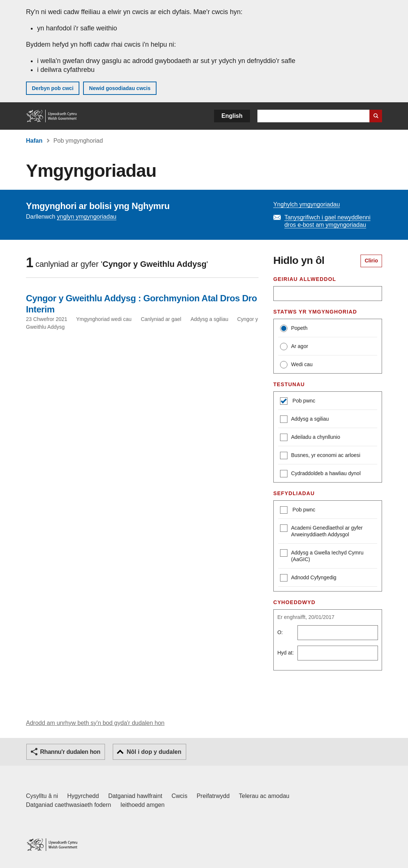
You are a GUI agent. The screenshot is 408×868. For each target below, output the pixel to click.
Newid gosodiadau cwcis (120, 88)
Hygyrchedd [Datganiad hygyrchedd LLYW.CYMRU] (83, 796)
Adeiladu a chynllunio (310, 438)
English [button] (232, 116)
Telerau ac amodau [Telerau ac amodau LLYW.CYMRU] (264, 796)
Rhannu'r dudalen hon (70, 752)
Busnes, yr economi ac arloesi (320, 456)
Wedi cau (296, 365)
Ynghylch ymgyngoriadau (307, 204)
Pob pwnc (303, 401)
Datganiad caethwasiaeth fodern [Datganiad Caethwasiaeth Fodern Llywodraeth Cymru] (69, 805)
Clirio (371, 261)
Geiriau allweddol (305, 279)
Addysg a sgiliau (305, 420)
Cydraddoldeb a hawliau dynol (320, 474)
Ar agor (294, 347)
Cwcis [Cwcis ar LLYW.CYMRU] (180, 796)
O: (280, 632)
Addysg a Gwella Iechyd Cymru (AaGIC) (322, 556)
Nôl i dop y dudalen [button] (154, 752)
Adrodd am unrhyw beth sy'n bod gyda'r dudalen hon (95, 723)
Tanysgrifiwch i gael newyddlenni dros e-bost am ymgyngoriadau (328, 221)
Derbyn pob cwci (53, 88)
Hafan (34, 141)
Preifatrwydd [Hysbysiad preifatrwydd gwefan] (213, 796)
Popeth (294, 328)
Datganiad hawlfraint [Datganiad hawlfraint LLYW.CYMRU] (135, 796)
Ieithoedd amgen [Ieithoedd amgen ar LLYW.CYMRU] (143, 805)
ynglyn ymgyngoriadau (87, 217)
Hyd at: (286, 653)
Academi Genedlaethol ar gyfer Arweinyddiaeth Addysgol (321, 531)
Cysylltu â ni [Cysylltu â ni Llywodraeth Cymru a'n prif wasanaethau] (42, 796)
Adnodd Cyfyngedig (308, 578)
